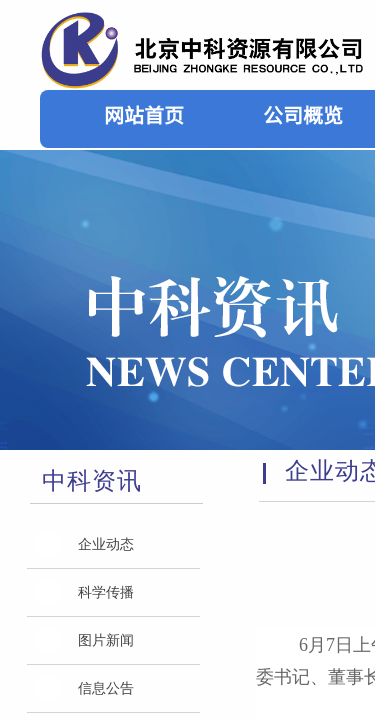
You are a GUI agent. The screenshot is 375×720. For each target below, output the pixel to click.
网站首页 (144, 114)
